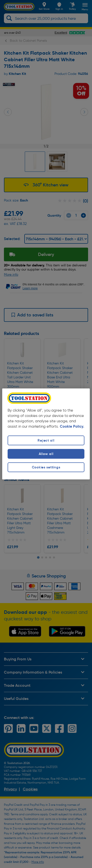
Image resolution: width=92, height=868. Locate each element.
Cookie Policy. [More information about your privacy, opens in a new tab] (72, 426)
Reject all (46, 440)
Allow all (46, 454)
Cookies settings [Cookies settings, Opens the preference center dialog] (46, 467)
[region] (46, 434)
